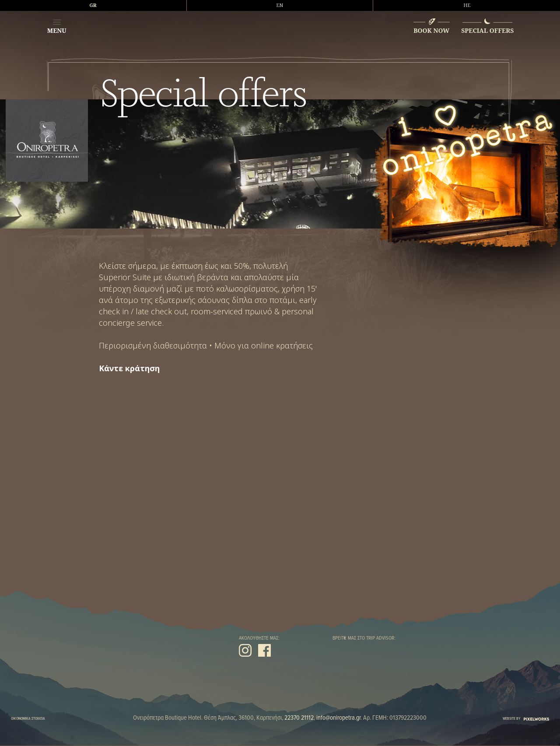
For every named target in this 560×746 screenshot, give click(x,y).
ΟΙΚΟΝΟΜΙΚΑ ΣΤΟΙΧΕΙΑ (28, 719)
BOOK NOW (431, 30)
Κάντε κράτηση (129, 368)
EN (280, 5)
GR (93, 5)
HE (467, 5)
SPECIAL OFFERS (487, 30)
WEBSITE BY (526, 719)
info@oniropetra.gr (338, 718)
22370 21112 (299, 718)
